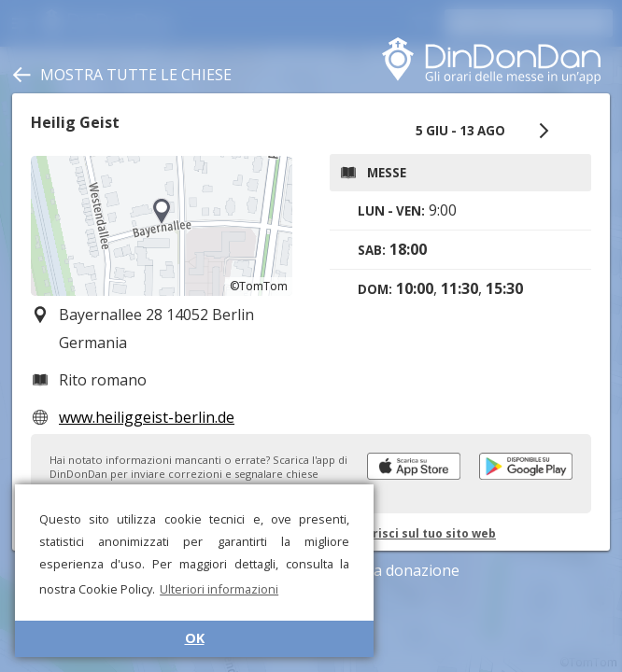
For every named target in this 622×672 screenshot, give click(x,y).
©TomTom (259, 286)
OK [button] (195, 638)
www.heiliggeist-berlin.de (147, 417)
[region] (162, 226)
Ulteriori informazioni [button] (219, 589)
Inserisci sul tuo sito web (422, 533)
